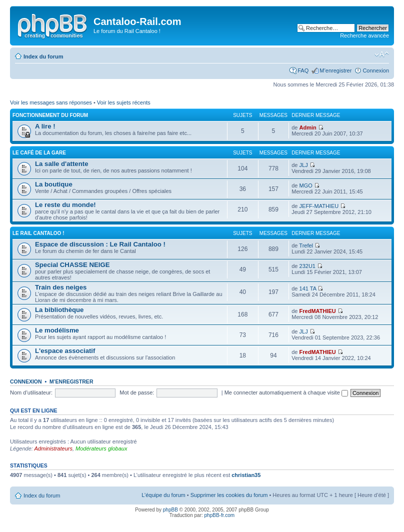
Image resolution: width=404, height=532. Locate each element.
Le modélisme (57, 330)
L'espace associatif (65, 351)
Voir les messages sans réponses (51, 102)
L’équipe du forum (163, 495)
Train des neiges (61, 287)
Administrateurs (53, 448)
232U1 (307, 266)
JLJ (304, 165)
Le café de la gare (39, 153)
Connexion (376, 70)
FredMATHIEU (318, 311)
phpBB (170, 510)
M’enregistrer (335, 70)
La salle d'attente (61, 164)
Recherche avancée (364, 35)
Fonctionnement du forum (50, 115)
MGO (306, 185)
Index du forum (43, 56)
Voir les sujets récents (124, 102)
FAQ (303, 70)
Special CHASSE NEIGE (72, 265)
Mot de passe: (137, 392)
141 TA (308, 288)
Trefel (306, 245)
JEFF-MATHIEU (319, 206)
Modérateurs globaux (101, 448)
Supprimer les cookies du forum (229, 495)
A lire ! (45, 126)
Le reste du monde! (65, 205)
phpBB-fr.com (220, 515)
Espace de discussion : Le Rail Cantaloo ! (100, 244)
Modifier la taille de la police (382, 54)
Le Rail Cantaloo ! (38, 233)
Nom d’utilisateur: (31, 392)
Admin (308, 127)
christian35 (246, 475)
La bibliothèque (59, 310)
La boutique (54, 184)
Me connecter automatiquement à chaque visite (286, 392)
